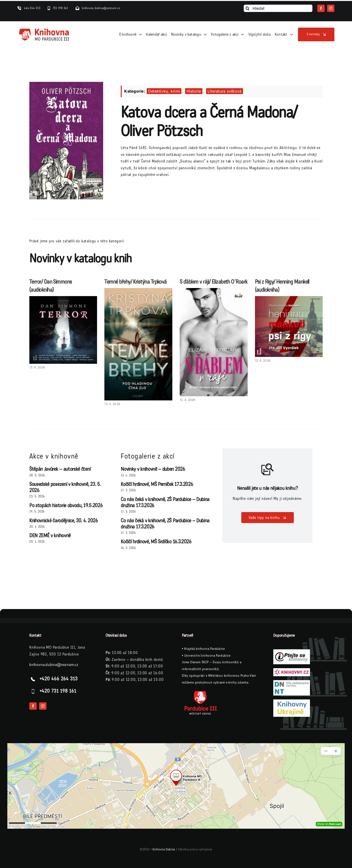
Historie (194, 91)
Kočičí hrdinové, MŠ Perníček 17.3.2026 (157, 484)
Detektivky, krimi (164, 91)
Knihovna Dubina (164, 849)
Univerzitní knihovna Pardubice (207, 656)
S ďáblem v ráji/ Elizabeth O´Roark (214, 282)
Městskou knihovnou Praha (228, 676)
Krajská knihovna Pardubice (205, 649)
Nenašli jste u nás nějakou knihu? (267, 488)
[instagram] (331, 8)
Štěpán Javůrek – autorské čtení (60, 469)
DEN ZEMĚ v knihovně (50, 536)
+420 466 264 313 (59, 679)
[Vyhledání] (247, 8)
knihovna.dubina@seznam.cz (54, 665)
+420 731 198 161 (58, 691)
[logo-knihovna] (44, 30)
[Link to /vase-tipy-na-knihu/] (268, 469)
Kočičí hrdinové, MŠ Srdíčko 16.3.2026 (156, 542)
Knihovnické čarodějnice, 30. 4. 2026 (64, 521)
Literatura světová (225, 91)
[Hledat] (278, 8)
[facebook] (321, 8)
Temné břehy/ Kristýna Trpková (135, 282)
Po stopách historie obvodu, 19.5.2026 (66, 506)
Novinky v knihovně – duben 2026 (153, 469)
